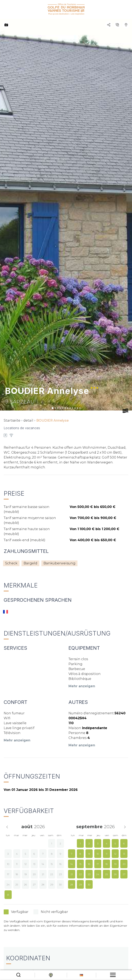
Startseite (12, 420)
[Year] (41, 827)
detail (28, 420)
